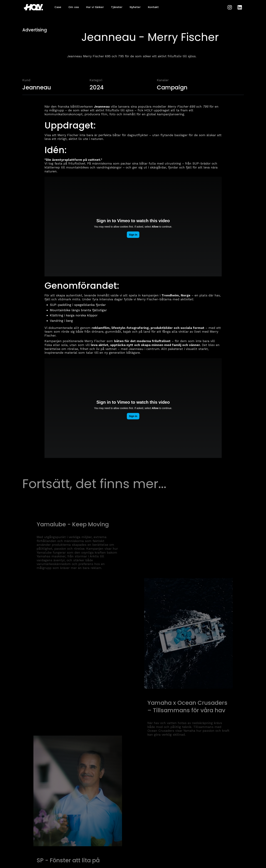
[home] (35, 7)
